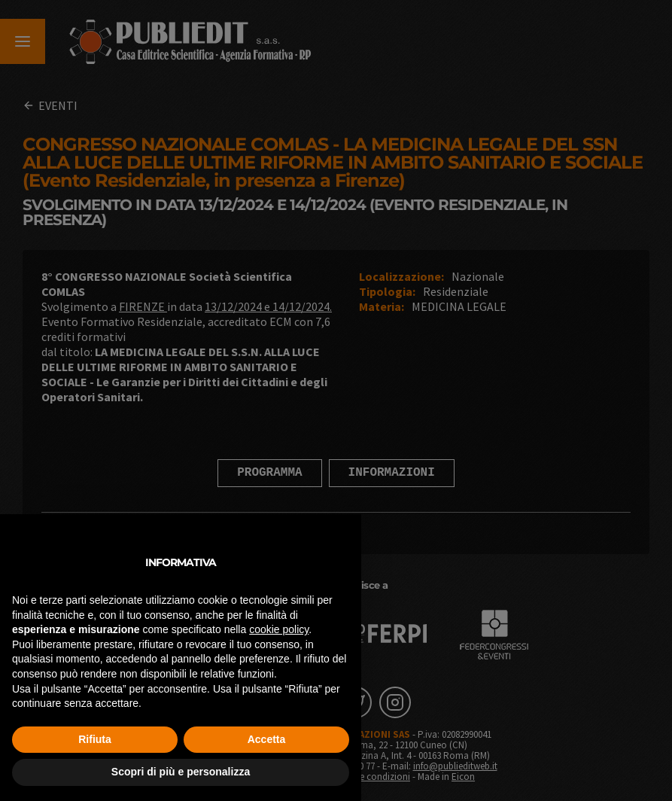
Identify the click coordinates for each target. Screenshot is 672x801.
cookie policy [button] (279, 629)
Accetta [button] (267, 739)
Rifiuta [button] (95, 739)
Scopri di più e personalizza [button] (181, 772)
